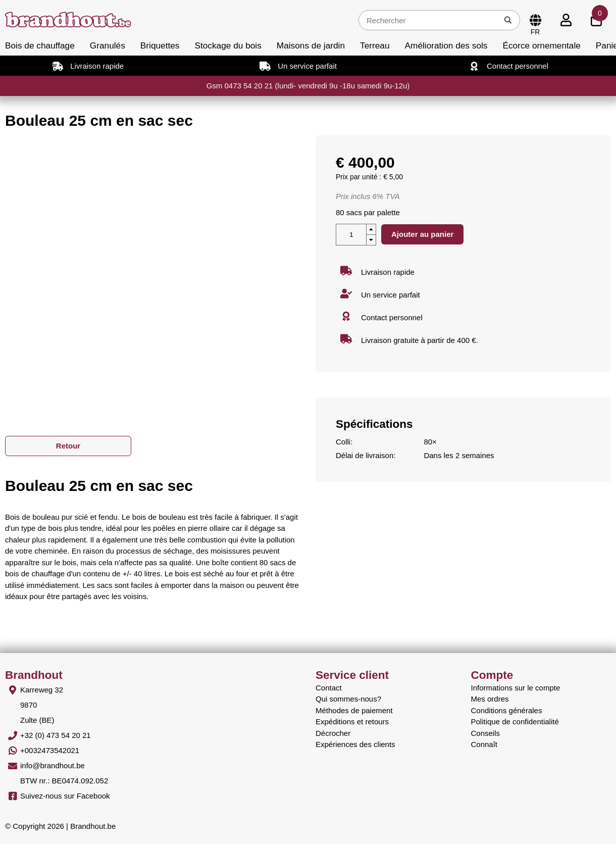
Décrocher (333, 733)
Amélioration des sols (446, 45)
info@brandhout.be (53, 765)
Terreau (375, 45)
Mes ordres (490, 699)
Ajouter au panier (422, 234)
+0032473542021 (50, 750)
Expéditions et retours (352, 722)
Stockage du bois (228, 45)
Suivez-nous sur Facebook (65, 796)
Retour (68, 446)
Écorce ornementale (541, 45)
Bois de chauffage (40, 45)
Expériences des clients (355, 744)
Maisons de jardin (311, 45)
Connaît (484, 744)
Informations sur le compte (516, 688)
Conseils (486, 733)
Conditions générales (507, 710)
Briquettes (160, 45)
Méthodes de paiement (354, 710)
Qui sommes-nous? (348, 699)
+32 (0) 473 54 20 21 (56, 735)
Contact (329, 688)
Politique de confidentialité (515, 722)
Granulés (108, 45)
